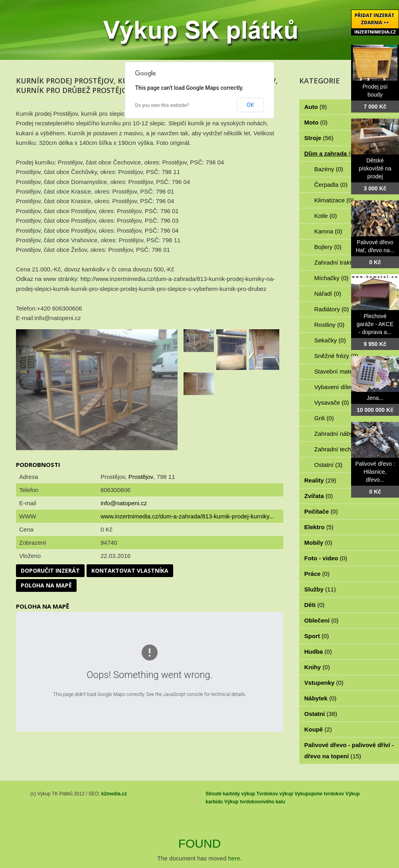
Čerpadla (331, 185)
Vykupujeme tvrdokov (319, 794)
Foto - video (326, 558)
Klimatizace (334, 200)
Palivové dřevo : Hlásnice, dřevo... (375, 472)
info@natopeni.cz (124, 503)
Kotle (326, 216)
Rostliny (330, 325)
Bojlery (328, 247)
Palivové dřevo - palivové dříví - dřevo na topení (349, 750)
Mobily (318, 543)
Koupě (318, 729)
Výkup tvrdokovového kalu (255, 802)
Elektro (319, 527)
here (234, 858)
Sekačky (330, 340)
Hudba (318, 651)
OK (250, 105)
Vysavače (332, 402)
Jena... (375, 398)
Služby (320, 589)
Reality (320, 480)
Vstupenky (324, 683)
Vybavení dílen (339, 387)
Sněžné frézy (336, 356)
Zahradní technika (343, 449)
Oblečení (322, 620)
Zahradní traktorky (343, 262)
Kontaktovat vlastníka (130, 570)
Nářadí (328, 294)
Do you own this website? (162, 105)
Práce (317, 574)
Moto (316, 122)
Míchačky (332, 278)
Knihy (317, 667)
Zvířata (319, 496)
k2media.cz (114, 794)
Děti (315, 605)
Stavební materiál (342, 371)
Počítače (321, 511)
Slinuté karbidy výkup (230, 794)
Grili (324, 418)
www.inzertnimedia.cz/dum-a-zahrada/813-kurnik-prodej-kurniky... (187, 516)
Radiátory (332, 309)
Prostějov (141, 477)
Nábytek (321, 698)
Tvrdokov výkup (275, 794)
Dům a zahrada (330, 153)
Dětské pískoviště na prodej (375, 168)
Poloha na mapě (46, 585)
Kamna (328, 231)
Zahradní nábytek (342, 434)
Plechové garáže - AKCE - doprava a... (375, 324)
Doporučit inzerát (50, 570)
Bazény (329, 169)
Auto (316, 107)
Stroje (319, 138)
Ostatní (329, 465)
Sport (317, 636)
